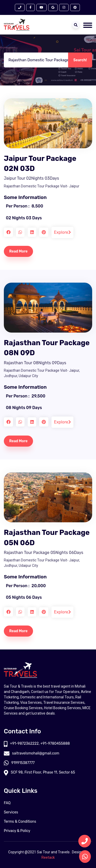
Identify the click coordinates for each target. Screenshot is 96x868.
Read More (18, 251)
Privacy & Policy (17, 831)
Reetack (48, 857)
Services (11, 812)
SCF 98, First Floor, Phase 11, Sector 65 (39, 772)
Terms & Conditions (20, 822)
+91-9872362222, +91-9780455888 (37, 744)
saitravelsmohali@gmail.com (32, 753)
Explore (62, 232)
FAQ (7, 803)
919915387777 (19, 763)
